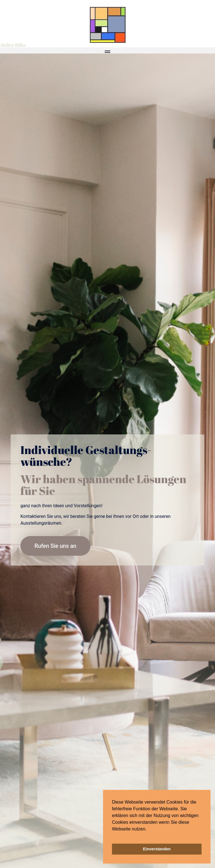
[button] (113, 836)
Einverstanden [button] (157, 849)
